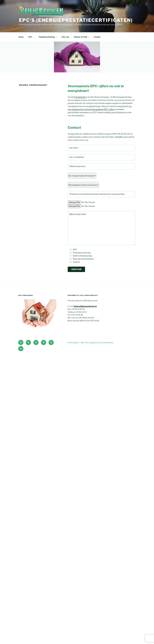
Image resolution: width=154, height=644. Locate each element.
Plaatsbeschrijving (48, 37)
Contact (97, 37)
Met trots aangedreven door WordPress (97, 343)
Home (21, 37)
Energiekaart (80, 97)
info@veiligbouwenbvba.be (85, 306)
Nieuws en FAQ (82, 37)
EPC (32, 37)
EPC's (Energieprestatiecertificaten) (76, 20)
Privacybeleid (73, 343)
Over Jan (65, 37)
